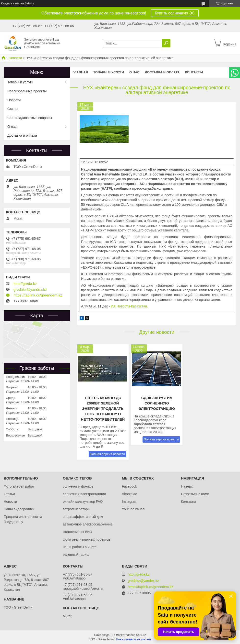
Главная (80, 72)
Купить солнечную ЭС (175, 13)
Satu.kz (141, 635)
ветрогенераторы (76, 509)
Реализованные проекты (27, 91)
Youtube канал (133, 509)
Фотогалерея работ (19, 486)
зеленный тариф (76, 555)
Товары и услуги (109, 72)
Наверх (187, 486)
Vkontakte (130, 494)
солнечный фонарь (78, 486)
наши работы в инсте (80, 547)
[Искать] (166, 43)
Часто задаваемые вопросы (30, 118)
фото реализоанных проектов (86, 539)
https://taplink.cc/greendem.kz (38, 295)
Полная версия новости (107, 454)
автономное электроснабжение (88, 524)
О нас (134, 72)
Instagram (130, 502)
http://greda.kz (25, 284)
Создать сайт (10, 3)
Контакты (194, 72)
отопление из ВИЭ (77, 532)
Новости (15, 58)
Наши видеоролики (19, 509)
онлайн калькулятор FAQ (83, 502)
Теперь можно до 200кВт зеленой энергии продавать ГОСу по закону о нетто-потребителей (103, 409)
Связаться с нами (195, 494)
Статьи (13, 109)
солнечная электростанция (84, 494)
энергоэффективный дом (83, 517)
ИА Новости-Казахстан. (130, 306)
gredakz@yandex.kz (30, 290)
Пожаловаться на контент (134, 639)
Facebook (129, 486)
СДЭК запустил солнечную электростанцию (157, 403)
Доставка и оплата (162, 72)
